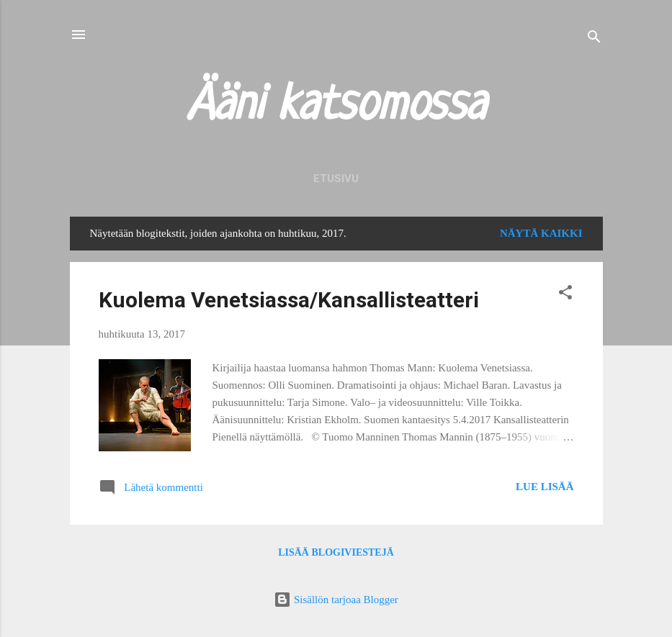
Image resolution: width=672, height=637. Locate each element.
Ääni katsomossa (336, 107)
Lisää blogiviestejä (336, 552)
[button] (565, 295)
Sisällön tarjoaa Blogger (336, 600)
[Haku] (594, 39)
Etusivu (336, 179)
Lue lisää (545, 487)
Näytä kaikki (541, 233)
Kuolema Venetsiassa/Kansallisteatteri (289, 300)
